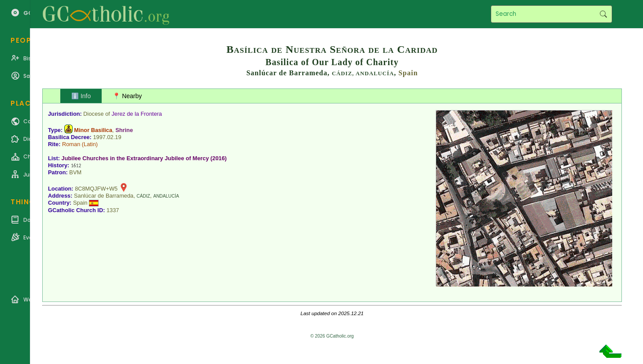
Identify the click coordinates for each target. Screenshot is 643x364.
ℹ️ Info (81, 96)
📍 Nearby (127, 96)
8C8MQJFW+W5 (96, 189)
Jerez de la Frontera (137, 114)
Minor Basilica (93, 130)
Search (603, 14)
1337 (113, 210)
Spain (408, 73)
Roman (71, 144)
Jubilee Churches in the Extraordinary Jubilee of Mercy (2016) (144, 158)
